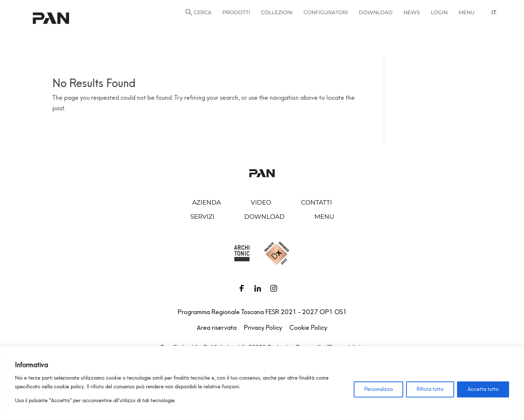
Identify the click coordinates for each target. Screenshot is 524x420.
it (494, 13)
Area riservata (217, 328)
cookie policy (69, 387)
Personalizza (378, 389)
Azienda (207, 202)
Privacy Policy (263, 328)
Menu (324, 217)
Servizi (202, 217)
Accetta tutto (483, 389)
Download (264, 217)
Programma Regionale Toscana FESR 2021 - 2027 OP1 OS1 (262, 312)
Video (261, 202)
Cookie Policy (308, 328)
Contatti (316, 202)
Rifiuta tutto (430, 389)
